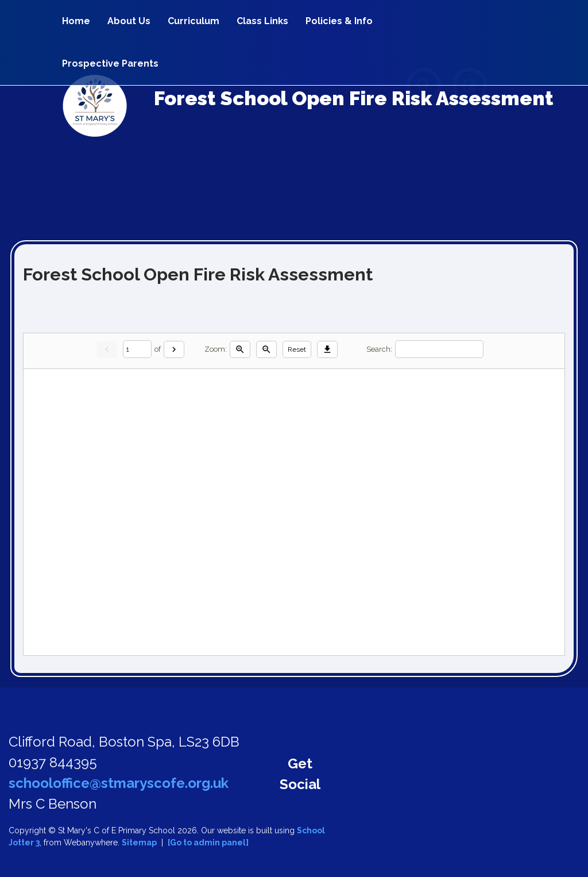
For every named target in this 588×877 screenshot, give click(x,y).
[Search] (439, 349)
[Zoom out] (266, 349)
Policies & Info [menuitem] (339, 21)
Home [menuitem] (76, 21)
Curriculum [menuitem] (194, 21)
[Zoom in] (240, 349)
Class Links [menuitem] (262, 21)
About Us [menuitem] (129, 21)
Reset (297, 349)
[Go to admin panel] (208, 843)
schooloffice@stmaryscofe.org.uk (119, 783)
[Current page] (137, 349)
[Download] (327, 349)
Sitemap (139, 843)
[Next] (174, 349)
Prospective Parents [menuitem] (110, 64)
